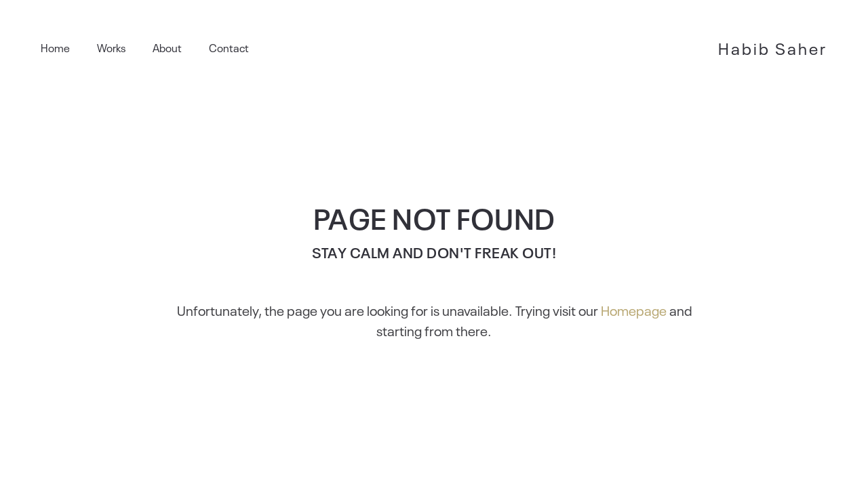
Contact (229, 47)
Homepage (634, 310)
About (167, 47)
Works (111, 47)
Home (55, 47)
